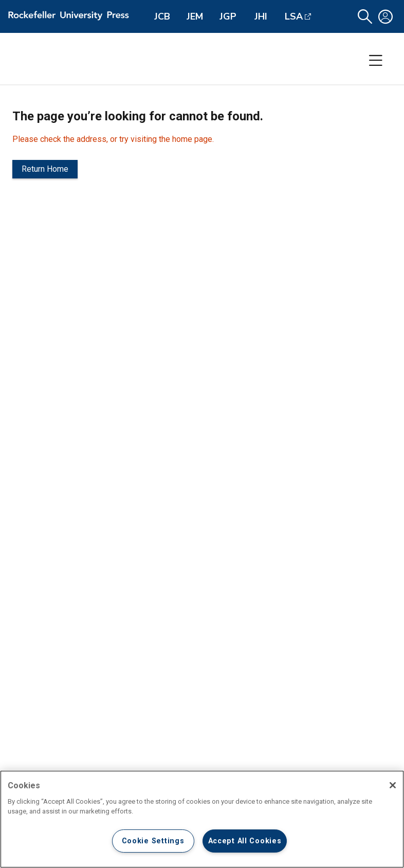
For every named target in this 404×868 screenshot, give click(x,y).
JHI (261, 16)
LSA (294, 16)
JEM (195, 16)
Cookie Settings (153, 841)
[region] (202, 819)
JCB (162, 16)
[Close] (393, 785)
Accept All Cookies (245, 841)
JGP (228, 16)
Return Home (45, 169)
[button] (365, 17)
